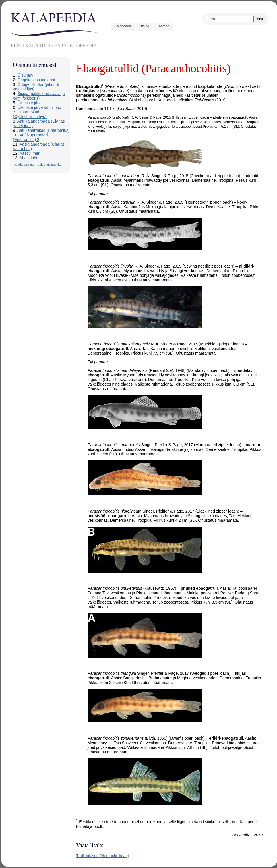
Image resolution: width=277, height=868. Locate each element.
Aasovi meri (30, 153)
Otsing (144, 26)
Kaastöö (163, 26)
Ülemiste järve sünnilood (39, 107)
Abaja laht (28, 158)
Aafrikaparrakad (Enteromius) (43, 130)
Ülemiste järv (29, 103)
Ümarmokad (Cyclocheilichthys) (30, 114)
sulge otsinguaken (51, 165)
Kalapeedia (123, 26)
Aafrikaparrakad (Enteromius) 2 (30, 137)
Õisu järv (25, 75)
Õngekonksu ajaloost (36, 80)
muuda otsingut (24, 165)
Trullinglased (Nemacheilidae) (103, 856)
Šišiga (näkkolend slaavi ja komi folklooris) (39, 96)
